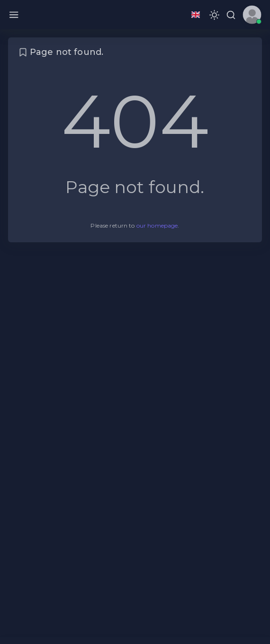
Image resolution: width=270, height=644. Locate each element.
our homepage (157, 225)
